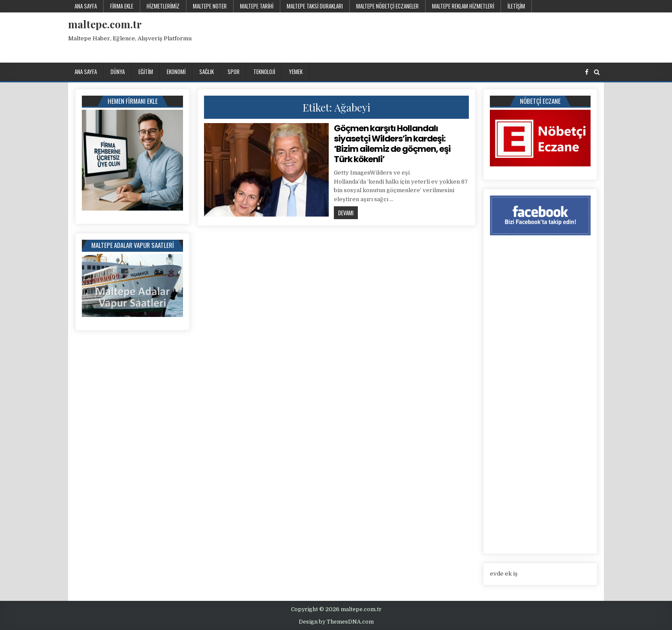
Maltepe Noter (210, 6)
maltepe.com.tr (105, 24)
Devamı (348, 213)
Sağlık (207, 72)
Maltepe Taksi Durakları (315, 6)
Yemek (296, 72)
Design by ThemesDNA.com (336, 622)
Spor (234, 72)
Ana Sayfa (86, 6)
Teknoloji (264, 72)
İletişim (516, 6)
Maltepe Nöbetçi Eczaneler (387, 6)
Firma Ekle (122, 6)
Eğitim (146, 72)
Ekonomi (176, 72)
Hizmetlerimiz (163, 6)
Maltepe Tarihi (257, 6)
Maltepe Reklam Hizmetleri (463, 6)
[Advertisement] (447, 36)
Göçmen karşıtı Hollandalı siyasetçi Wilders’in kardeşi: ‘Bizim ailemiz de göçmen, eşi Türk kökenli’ (392, 144)
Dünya (118, 72)
